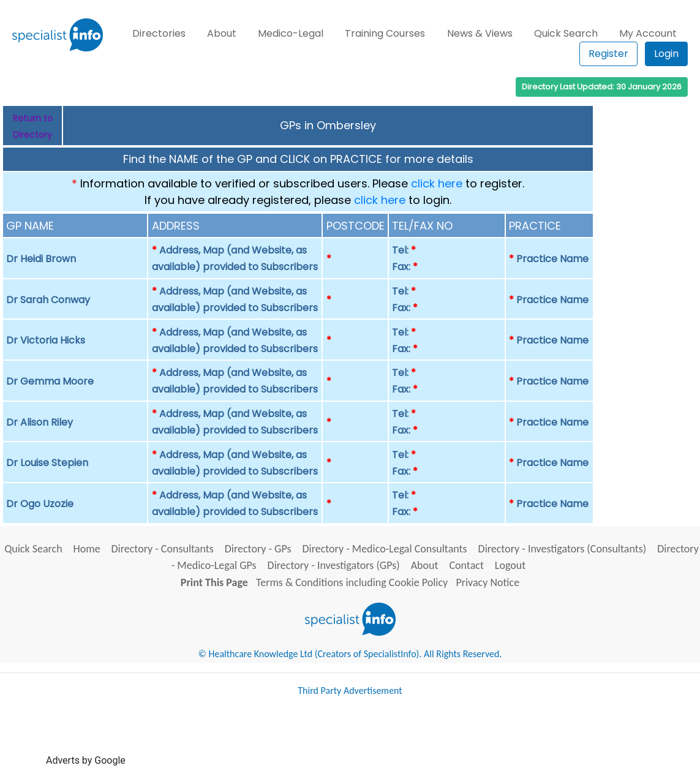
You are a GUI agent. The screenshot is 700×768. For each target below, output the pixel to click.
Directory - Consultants (163, 549)
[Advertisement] (351, 736)
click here (437, 183)
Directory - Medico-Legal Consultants (384, 549)
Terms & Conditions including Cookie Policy (352, 582)
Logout (510, 565)
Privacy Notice (487, 582)
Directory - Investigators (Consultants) (563, 549)
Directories (159, 33)
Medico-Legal (291, 33)
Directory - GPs (258, 549)
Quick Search (566, 33)
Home (87, 549)
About (222, 33)
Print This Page (214, 582)
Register (608, 54)
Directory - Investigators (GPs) (334, 565)
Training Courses (385, 33)
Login (666, 54)
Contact (466, 565)
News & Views (480, 33)
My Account (648, 33)
